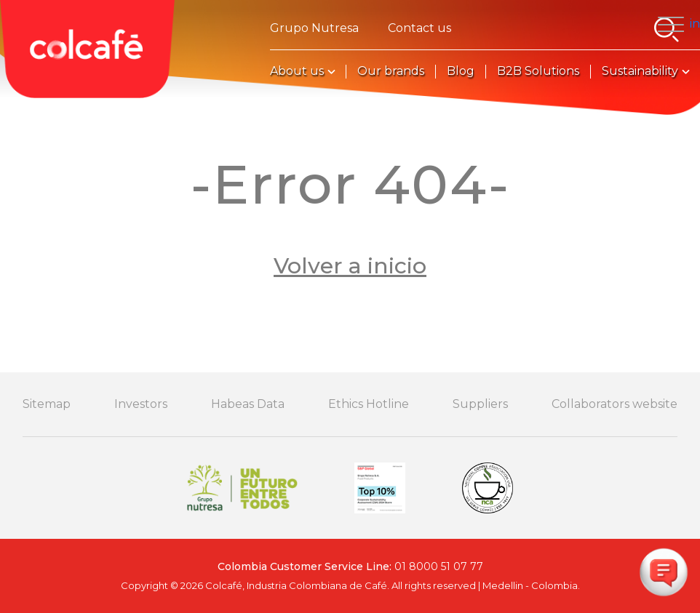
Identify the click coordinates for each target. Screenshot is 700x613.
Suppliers (480, 404)
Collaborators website (615, 404)
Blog (461, 71)
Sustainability (640, 71)
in (695, 24)
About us (297, 71)
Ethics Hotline (369, 404)
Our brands (391, 71)
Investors (141, 404)
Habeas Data (248, 404)
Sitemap (47, 404)
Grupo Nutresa (314, 28)
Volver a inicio (350, 266)
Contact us (419, 28)
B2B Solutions (538, 71)
